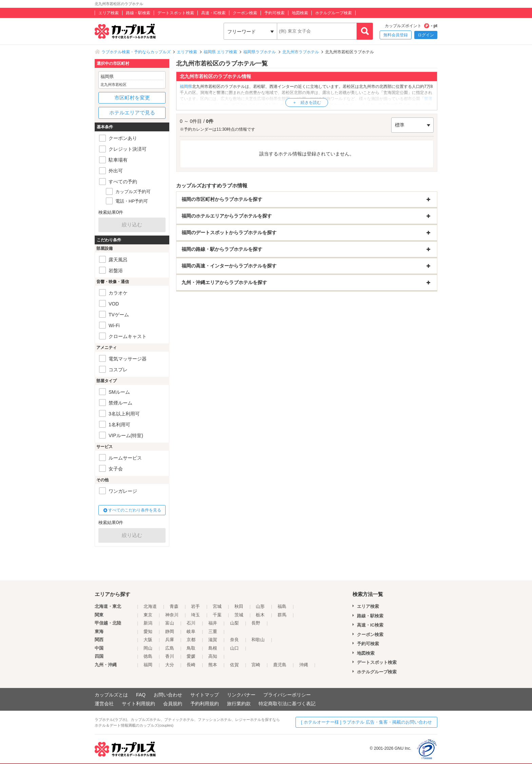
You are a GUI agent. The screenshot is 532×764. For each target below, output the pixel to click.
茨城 (239, 615)
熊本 (213, 665)
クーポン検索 (245, 13)
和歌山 (258, 640)
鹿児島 (280, 665)
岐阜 (191, 631)
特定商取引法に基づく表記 (287, 704)
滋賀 (213, 640)
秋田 (239, 606)
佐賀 (234, 665)
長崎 (191, 665)
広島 (170, 648)
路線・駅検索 (138, 13)
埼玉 (195, 615)
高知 (213, 656)
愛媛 (191, 656)
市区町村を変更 (132, 98)
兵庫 (170, 640)
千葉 (217, 615)
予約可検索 (274, 13)
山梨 (234, 623)
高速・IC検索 (213, 13)
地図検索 (300, 13)
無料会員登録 (396, 35)
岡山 (148, 648)
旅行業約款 (239, 704)
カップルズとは (111, 695)
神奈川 (172, 615)
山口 (234, 648)
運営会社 (104, 704)
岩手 (195, 606)
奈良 (234, 640)
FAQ (141, 695)
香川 (170, 656)
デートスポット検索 (176, 13)
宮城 (217, 606)
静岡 (170, 631)
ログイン (426, 35)
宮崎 (256, 665)
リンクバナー (241, 695)
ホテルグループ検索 (334, 13)
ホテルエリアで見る (132, 113)
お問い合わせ (168, 695)
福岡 (148, 665)
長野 (256, 623)
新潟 (148, 623)
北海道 (150, 606)
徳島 (148, 656)
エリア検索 (109, 13)
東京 (148, 615)
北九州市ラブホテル (301, 52)
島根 (213, 648)
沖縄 (304, 665)
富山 (170, 623)
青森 (174, 606)
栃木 (260, 615)
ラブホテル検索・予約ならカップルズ (136, 52)
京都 (191, 640)
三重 (213, 631)
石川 (191, 623)
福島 (282, 606)
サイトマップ (205, 695)
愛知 (148, 631)
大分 (170, 665)
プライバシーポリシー (287, 695)
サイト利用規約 (138, 704)
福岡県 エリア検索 (220, 52)
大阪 (148, 640)
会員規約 (173, 704)
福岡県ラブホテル (260, 52)
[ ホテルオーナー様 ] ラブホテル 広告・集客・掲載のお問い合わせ (366, 722)
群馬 (282, 615)
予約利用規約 (205, 704)
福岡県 (186, 87)
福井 (213, 623)
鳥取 (191, 648)
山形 (260, 606)
